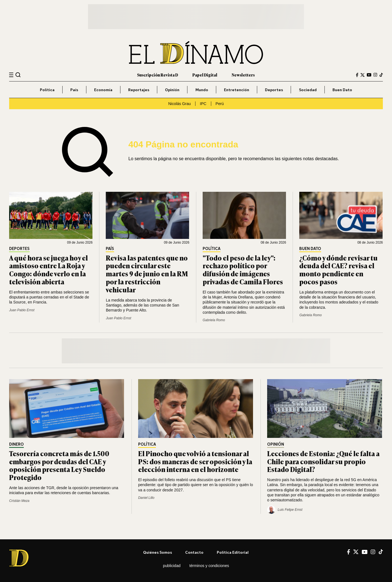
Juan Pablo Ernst (22, 310)
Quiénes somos (158, 552)
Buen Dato (342, 90)
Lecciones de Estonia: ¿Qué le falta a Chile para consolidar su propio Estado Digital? (323, 461)
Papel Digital (205, 75)
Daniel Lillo (146, 498)
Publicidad (172, 566)
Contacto (194, 552)
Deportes (274, 90)
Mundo (202, 90)
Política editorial (233, 552)
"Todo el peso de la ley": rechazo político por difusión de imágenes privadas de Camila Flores (243, 270)
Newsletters (243, 75)
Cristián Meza (19, 501)
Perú (220, 104)
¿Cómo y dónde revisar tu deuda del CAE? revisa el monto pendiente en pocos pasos (338, 270)
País (74, 90)
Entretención (237, 90)
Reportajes (139, 90)
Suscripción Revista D (158, 75)
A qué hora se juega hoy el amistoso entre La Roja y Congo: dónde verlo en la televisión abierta (48, 270)
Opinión (172, 90)
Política (47, 90)
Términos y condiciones (209, 566)
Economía (103, 90)
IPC (203, 104)
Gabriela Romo (214, 320)
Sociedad (308, 90)
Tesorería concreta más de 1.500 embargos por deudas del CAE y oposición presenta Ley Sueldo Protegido (59, 465)
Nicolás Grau (180, 104)
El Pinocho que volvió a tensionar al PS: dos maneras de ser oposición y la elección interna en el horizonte (195, 461)
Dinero (16, 444)
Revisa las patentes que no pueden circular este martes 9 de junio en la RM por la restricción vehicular (147, 274)
